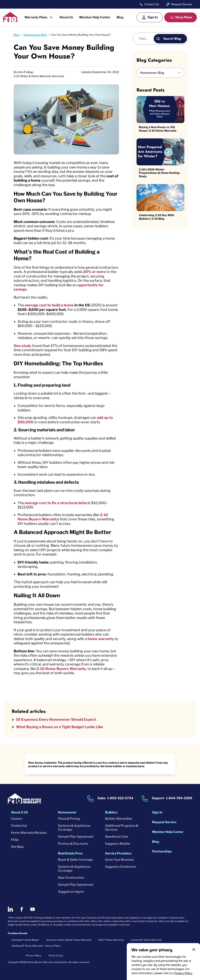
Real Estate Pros (70, 853)
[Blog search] (145, 39)
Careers (17, 819)
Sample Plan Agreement (76, 837)
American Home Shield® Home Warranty (69, 940)
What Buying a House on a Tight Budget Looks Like (60, 727)
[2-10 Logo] (11, 21)
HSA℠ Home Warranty (111, 940)
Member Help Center (95, 17)
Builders (111, 812)
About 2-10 (19, 812)
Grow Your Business (119, 860)
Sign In (153, 17)
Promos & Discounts (73, 844)
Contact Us (152, 4)
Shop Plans (184, 17)
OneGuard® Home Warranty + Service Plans (36, 946)
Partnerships (162, 851)
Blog (120, 17)
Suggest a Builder (118, 844)
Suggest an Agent (71, 892)
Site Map (17, 847)
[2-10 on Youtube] (33, 909)
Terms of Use (56, 955)
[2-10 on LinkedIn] (10, 909)
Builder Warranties (119, 819)
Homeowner (67, 812)
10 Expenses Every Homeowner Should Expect (56, 719)
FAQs (15, 840)
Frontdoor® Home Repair (25, 940)
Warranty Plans (36, 17)
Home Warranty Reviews (29, 833)
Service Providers (118, 853)
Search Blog (172, 39)
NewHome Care (117, 837)
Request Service (182, 4)
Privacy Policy (183, 973)
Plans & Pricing (69, 819)
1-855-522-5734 (120, 798)
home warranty (101, 639)
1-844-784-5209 (179, 798)
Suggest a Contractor (121, 867)
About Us (66, 17)
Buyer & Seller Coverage (75, 860)
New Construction (71, 878)
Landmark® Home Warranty (146, 940)
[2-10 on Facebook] (22, 909)
